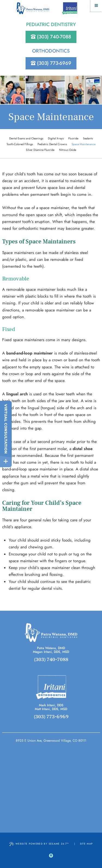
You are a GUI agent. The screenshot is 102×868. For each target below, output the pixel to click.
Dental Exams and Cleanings (26, 138)
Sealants (88, 138)
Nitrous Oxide (68, 150)
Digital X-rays (56, 138)
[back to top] (51, 856)
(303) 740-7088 (51, 37)
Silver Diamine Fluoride (40, 150)
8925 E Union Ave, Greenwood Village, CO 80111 (51, 741)
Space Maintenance (84, 144)
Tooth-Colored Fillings (20, 144)
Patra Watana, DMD (51, 648)
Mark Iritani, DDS (51, 705)
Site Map (86, 844)
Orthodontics (51, 51)
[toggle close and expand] (6, 461)
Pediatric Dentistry (51, 25)
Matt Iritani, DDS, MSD (51, 709)
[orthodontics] (51, 687)
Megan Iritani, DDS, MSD (51, 652)
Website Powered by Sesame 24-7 (39, 844)
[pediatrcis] (51, 633)
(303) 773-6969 (51, 63)
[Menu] (96, 6)
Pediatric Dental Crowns (52, 144)
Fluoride (73, 138)
